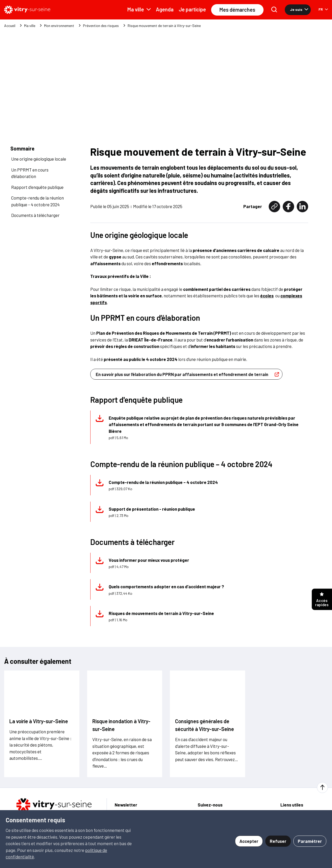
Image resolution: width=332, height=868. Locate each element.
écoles (267, 286)
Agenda (165, 9)
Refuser (278, 841)
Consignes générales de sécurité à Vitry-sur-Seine (205, 715)
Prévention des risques (101, 26)
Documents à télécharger (35, 205)
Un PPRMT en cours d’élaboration (30, 163)
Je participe (192, 9)
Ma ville (139, 9)
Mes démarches (237, 10)
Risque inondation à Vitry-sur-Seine (121, 715)
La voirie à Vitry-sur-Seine (39, 711)
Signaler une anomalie (301, 803)
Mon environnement (59, 26)
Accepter (249, 841)
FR (323, 9)
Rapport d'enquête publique (37, 177)
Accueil (10, 26)
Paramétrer (310, 841)
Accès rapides (322, 600)
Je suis (299, 10)
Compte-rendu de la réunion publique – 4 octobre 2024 (37, 191)
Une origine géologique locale (39, 149)
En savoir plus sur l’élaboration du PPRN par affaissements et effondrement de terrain (189, 364)
